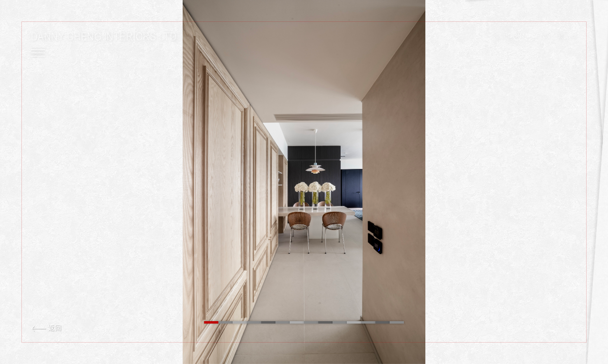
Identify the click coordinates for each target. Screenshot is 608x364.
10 (340, 322)
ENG (543, 37)
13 (382, 322)
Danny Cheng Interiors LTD (104, 36)
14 (397, 322)
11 (354, 322)
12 (368, 322)
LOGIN (514, 37)
